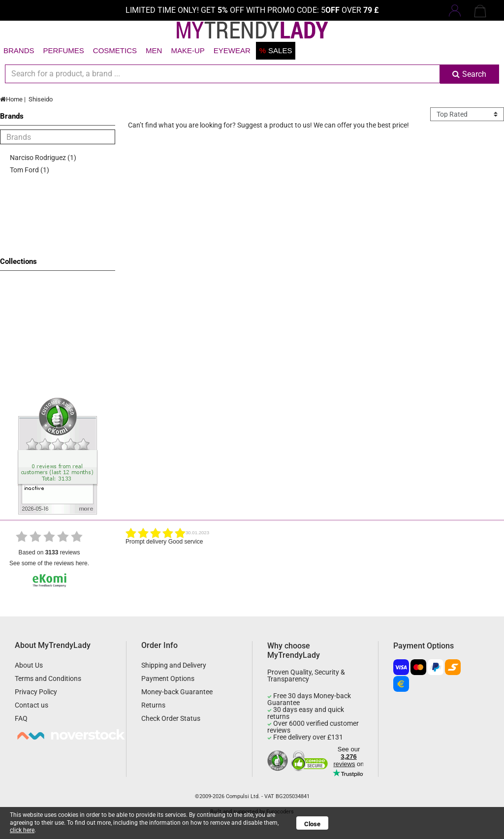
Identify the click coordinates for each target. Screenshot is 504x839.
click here (22, 830)
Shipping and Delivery (174, 665)
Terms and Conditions (48, 678)
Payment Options (168, 678)
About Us (29, 665)
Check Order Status (171, 718)
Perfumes (64, 50)
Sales (276, 50)
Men (154, 50)
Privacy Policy (36, 692)
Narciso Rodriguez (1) (43, 158)
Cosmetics (115, 50)
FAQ (21, 718)
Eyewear (232, 50)
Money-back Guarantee (177, 692)
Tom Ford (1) (30, 170)
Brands (19, 50)
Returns (153, 705)
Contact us (31, 705)
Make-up (188, 50)
